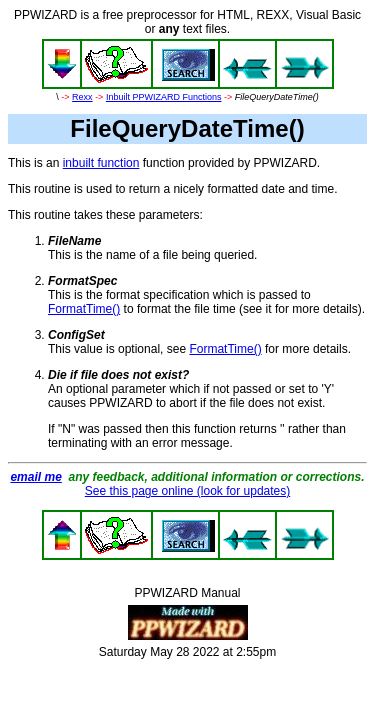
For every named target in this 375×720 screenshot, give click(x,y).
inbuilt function (101, 163)
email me (35, 477)
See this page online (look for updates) (187, 491)
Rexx (82, 97)
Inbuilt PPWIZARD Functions (164, 97)
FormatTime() (84, 309)
